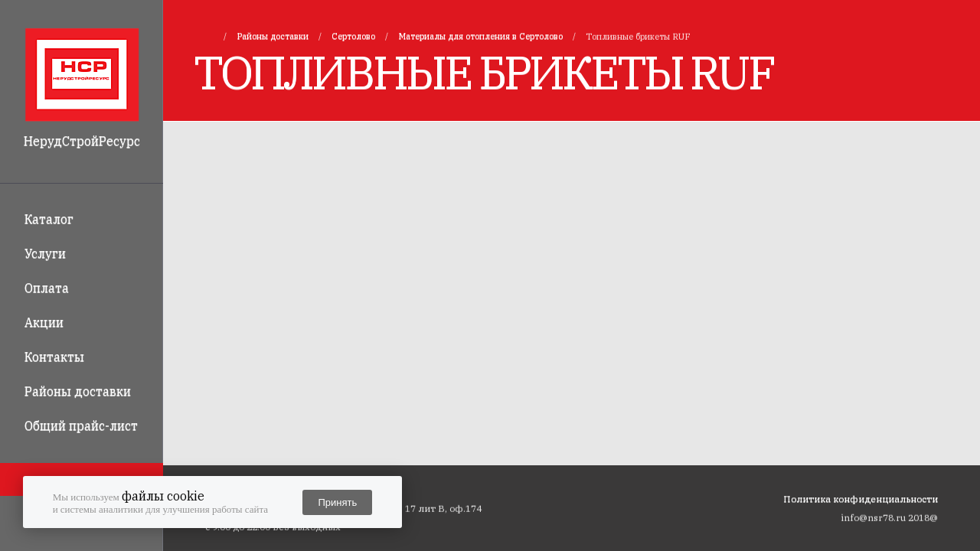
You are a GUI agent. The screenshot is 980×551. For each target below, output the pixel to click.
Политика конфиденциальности (861, 499)
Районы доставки (78, 391)
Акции (44, 322)
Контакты (54, 357)
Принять (337, 502)
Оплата (47, 288)
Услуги (45, 253)
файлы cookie (163, 496)
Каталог (49, 219)
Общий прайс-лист (81, 425)
